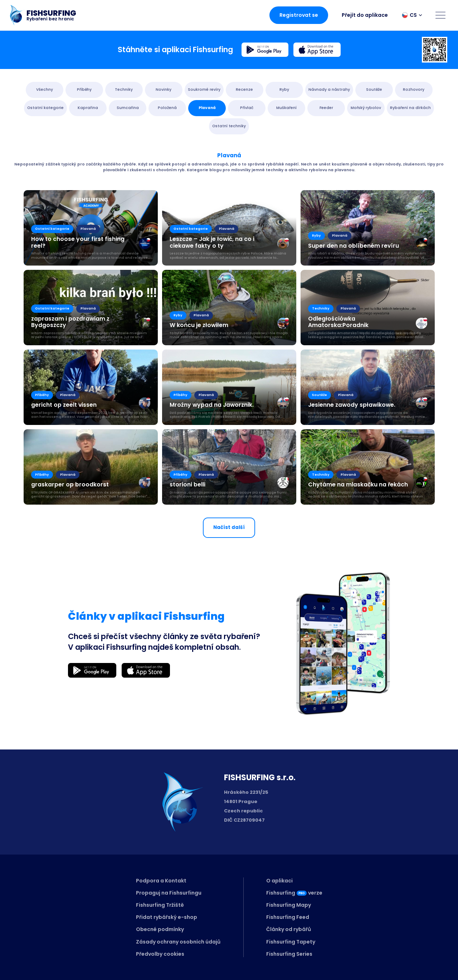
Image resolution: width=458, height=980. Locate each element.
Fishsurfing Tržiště (160, 905)
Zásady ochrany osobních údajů (178, 942)
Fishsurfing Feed (288, 917)
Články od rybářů (289, 929)
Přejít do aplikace (365, 15)
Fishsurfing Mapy (289, 905)
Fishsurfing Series (289, 954)
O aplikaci (279, 881)
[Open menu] (440, 15)
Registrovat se (299, 15)
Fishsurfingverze (294, 893)
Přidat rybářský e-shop (167, 917)
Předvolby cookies (160, 954)
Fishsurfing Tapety (291, 942)
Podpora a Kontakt (161, 881)
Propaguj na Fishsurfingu (169, 893)
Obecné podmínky (160, 929)
